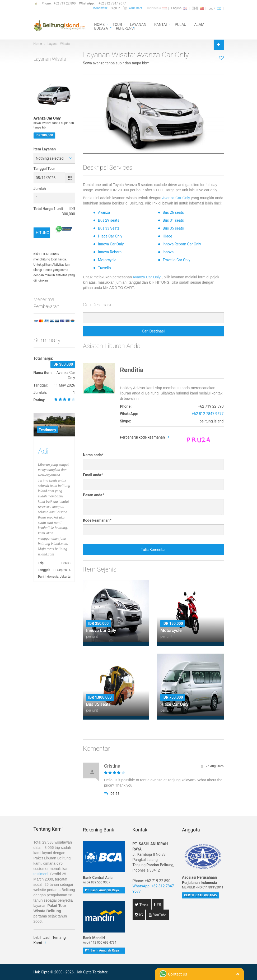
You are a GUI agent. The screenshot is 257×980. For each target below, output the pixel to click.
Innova (168, 252)
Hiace (167, 236)
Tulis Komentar (153, 550)
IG (141, 915)
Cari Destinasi (153, 331)
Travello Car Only (177, 260)
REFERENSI (125, 28)
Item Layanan (45, 149)
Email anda (93, 475)
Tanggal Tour (44, 169)
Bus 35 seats (173, 228)
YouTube (159, 915)
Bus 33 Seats (109, 228)
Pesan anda (93, 495)
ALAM (199, 24)
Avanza (104, 212)
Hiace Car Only (110, 236)
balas (112, 793)
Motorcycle (107, 260)
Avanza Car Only (176, 198)
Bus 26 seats (173, 212)
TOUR (117, 24)
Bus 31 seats (173, 220)
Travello (104, 268)
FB (158, 905)
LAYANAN (138, 24)
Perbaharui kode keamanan (142, 437)
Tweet (143, 905)
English (179, 8)
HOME (100, 24)
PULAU (181, 24)
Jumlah (40, 189)
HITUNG (43, 233)
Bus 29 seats (109, 220)
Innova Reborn (110, 252)
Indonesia (157, 8)
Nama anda (93, 455)
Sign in (115, 8)
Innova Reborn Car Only (182, 244)
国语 (198, 8)
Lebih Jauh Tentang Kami (50, 940)
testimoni (41, 874)
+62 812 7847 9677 (112, 3)
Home (38, 44)
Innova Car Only (111, 244)
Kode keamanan (97, 520)
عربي (215, 8)
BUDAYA (101, 28)
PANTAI (161, 24)
